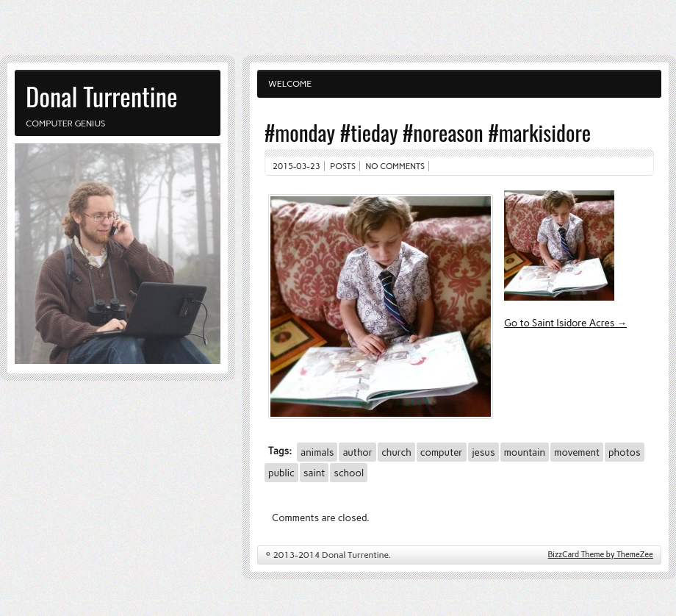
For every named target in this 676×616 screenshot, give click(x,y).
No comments (396, 166)
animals (317, 452)
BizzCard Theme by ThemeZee (601, 555)
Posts (343, 166)
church (396, 452)
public (281, 473)
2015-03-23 (296, 166)
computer (442, 452)
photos (625, 452)
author (357, 452)
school (349, 473)
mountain (525, 452)
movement (577, 452)
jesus (483, 452)
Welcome (290, 84)
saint (314, 473)
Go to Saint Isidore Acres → (565, 323)
